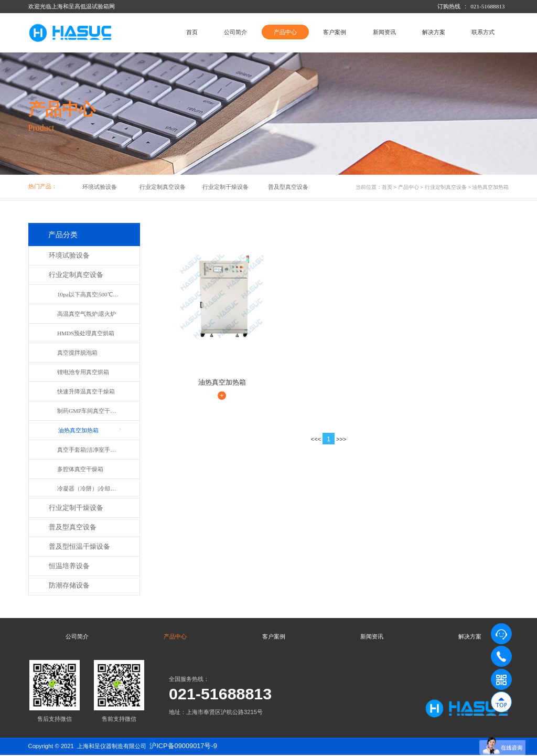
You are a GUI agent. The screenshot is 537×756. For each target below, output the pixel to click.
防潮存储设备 (69, 585)
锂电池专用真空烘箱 (83, 372)
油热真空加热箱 (490, 187)
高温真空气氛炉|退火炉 (87, 314)
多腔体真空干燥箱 (80, 469)
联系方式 (483, 32)
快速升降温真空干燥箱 (86, 391)
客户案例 (335, 32)
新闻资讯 (384, 32)
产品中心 (285, 32)
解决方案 (434, 32)
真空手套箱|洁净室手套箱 (89, 450)
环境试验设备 (100, 187)
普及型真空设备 (288, 187)
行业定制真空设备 (163, 187)
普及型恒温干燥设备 (79, 547)
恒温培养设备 (69, 566)
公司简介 (235, 32)
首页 (192, 32)
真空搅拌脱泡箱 (77, 353)
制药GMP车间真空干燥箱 (89, 411)
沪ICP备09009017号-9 (183, 747)
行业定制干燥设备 (225, 187)
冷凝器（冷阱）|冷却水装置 (90, 488)
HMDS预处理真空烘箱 (86, 333)
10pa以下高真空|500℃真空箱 (90, 294)
